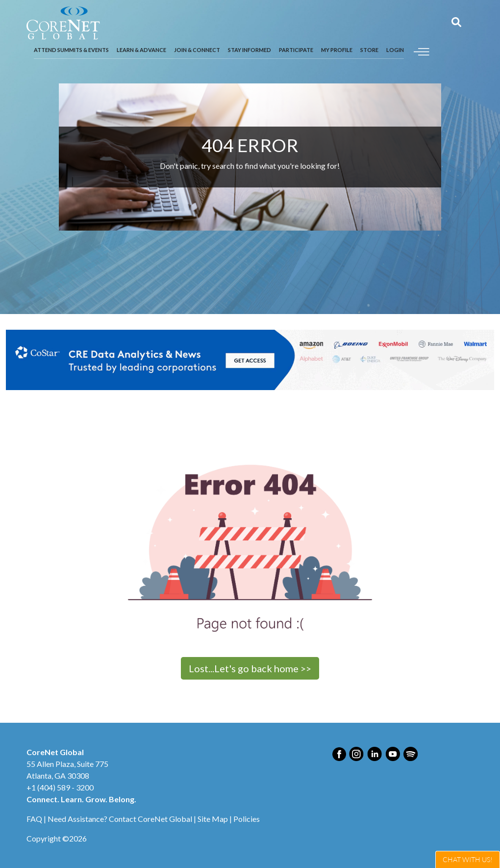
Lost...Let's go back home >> (250, 668)
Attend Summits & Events (71, 50)
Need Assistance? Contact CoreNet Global (120, 819)
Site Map (213, 819)
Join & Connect (197, 50)
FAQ (34, 819)
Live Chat (468, 859)
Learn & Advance (141, 50)
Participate (296, 50)
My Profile (337, 50)
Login (395, 50)
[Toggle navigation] (422, 50)
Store (369, 50)
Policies (247, 819)
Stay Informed (250, 50)
